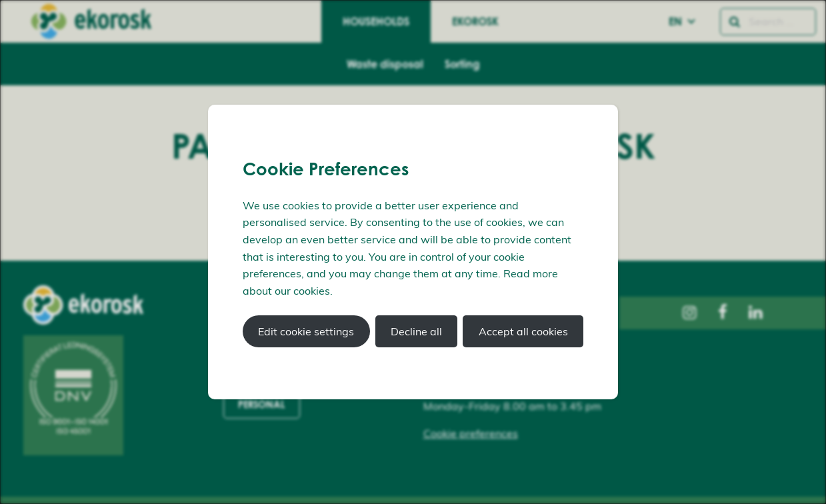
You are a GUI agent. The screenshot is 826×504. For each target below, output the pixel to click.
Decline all (416, 331)
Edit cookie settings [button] (306, 331)
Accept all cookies (523, 331)
